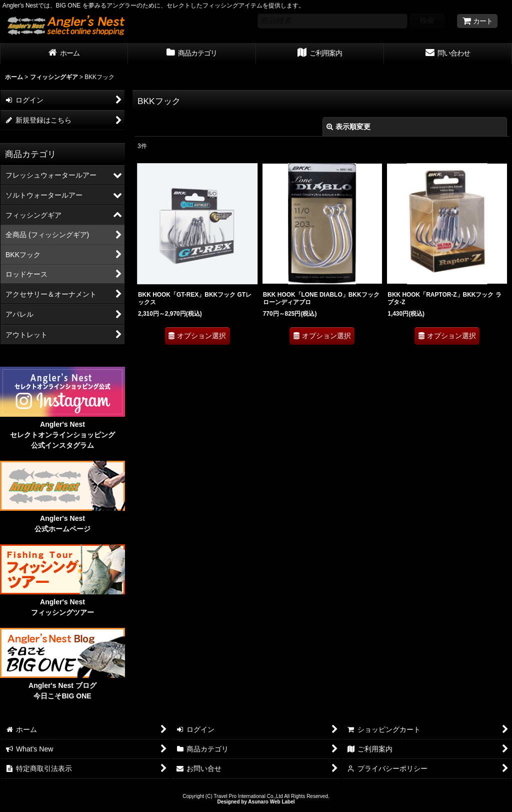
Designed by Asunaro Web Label (256, 802)
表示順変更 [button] (348, 127)
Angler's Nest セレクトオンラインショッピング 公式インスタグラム (62, 435)
